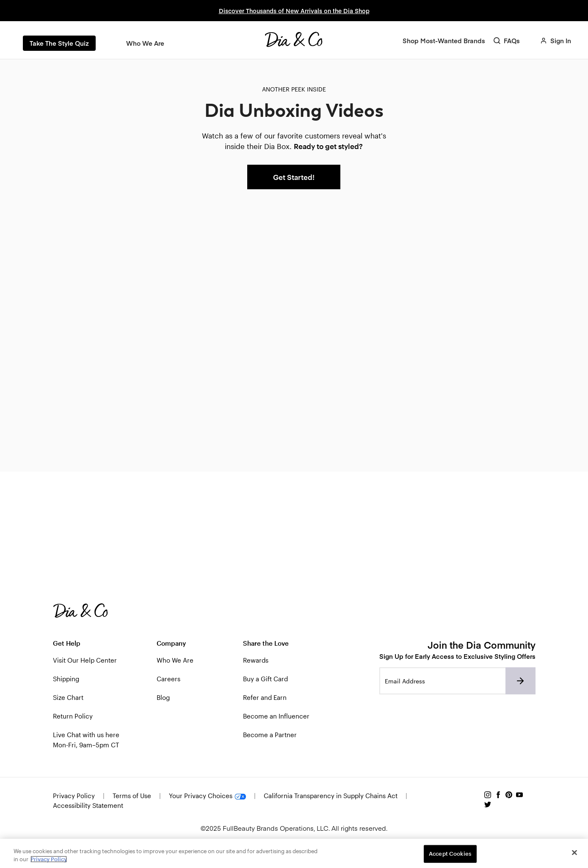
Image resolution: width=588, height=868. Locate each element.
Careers (168, 679)
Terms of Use (132, 796)
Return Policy (73, 716)
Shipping (66, 679)
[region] (294, 853)
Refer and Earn (265, 697)
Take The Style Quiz (59, 43)
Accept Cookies (450, 854)
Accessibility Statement (88, 805)
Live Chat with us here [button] (86, 735)
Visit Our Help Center (85, 660)
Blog (163, 697)
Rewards (256, 660)
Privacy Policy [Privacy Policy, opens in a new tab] (49, 859)
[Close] (574, 853)
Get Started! (294, 177)
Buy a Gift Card (265, 679)
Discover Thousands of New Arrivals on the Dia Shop (294, 11)
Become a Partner (270, 735)
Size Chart (68, 697)
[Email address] (442, 681)
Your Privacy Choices (208, 796)
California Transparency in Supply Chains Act (331, 796)
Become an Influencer (276, 716)
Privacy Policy (75, 796)
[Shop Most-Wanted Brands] (444, 41)
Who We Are (175, 660)
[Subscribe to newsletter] (520, 681)
